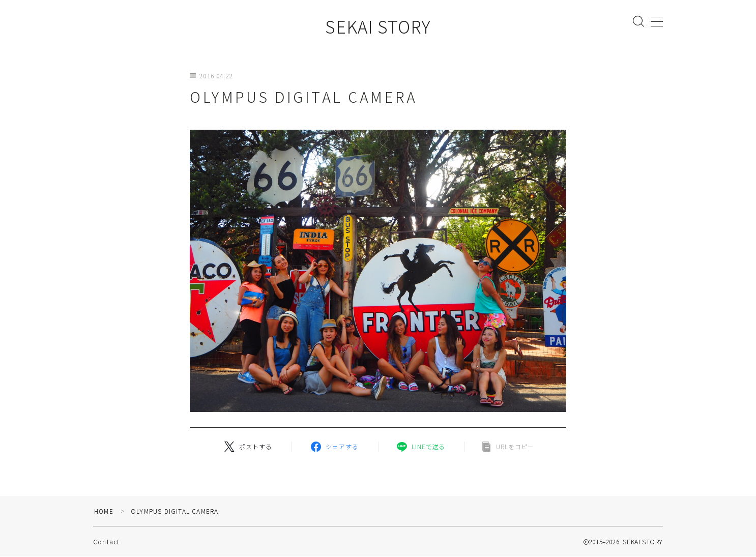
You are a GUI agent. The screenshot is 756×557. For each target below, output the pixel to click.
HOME (104, 511)
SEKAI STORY (378, 26)
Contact (106, 542)
